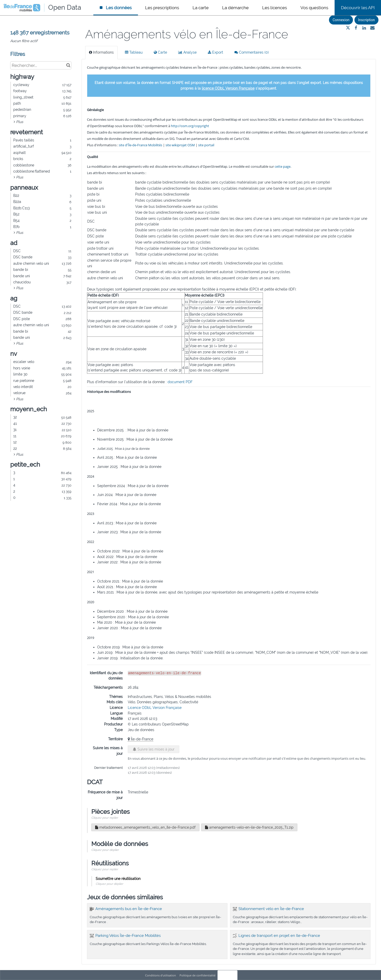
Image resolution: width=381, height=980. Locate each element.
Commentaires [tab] (252, 52)
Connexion (341, 20)
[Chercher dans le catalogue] (68, 65)
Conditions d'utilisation (161, 975)
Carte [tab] (160, 52)
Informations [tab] (101, 52)
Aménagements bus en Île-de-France (129, 909)
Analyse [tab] (187, 52)
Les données (118, 8)
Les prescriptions (162, 8)
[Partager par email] (372, 28)
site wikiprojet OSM (180, 145)
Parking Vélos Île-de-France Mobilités (128, 936)
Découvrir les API (358, 8)
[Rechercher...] (41, 65)
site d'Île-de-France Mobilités (141, 145)
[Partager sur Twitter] (348, 28)
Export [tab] (215, 52)
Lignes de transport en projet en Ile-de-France (279, 936)
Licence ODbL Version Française (155, 708)
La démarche (235, 8)
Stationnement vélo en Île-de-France (271, 909)
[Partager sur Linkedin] (364, 28)
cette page (283, 166)
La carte (201, 8)
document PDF (180, 382)
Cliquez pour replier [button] (105, 818)
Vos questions (314, 8)
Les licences (275, 8)
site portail (206, 145)
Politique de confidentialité (198, 975)
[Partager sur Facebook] (356, 28)
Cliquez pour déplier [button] (105, 850)
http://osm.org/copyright (190, 126)
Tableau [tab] (134, 52)
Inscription (366, 20)
